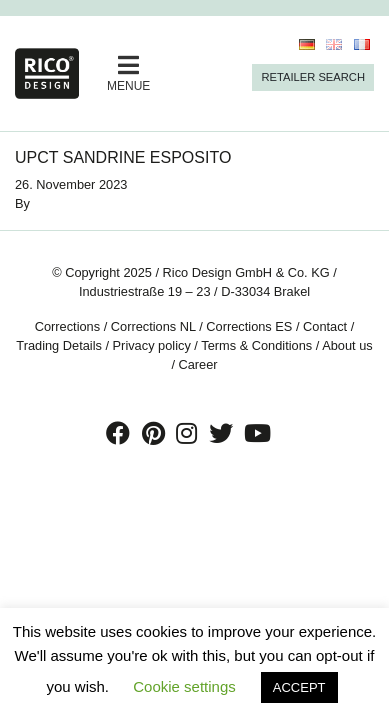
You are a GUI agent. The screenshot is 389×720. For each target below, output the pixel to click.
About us (347, 345)
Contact (325, 326)
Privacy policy (152, 345)
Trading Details (59, 345)
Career (198, 364)
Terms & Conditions (256, 345)
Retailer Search (313, 77)
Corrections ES (249, 326)
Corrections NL (153, 326)
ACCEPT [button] (299, 687)
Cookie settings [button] (184, 686)
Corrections (67, 326)
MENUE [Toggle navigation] (128, 73)
